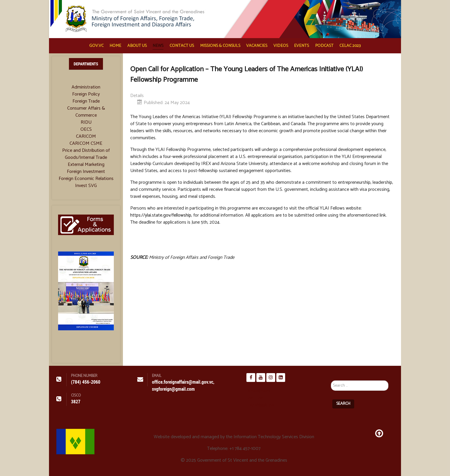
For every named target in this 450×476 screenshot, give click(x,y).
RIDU (86, 123)
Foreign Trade (86, 101)
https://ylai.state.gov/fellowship (161, 215)
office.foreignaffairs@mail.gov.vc (183, 382)
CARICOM (86, 137)
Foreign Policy (86, 94)
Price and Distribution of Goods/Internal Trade (86, 154)
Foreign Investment (86, 172)
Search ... (331, 373)
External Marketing (86, 165)
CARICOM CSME (86, 144)
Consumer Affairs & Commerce (86, 112)
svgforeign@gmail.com (173, 389)
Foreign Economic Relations (86, 179)
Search (343, 404)
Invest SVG (86, 186)
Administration (86, 87)
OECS (86, 130)
